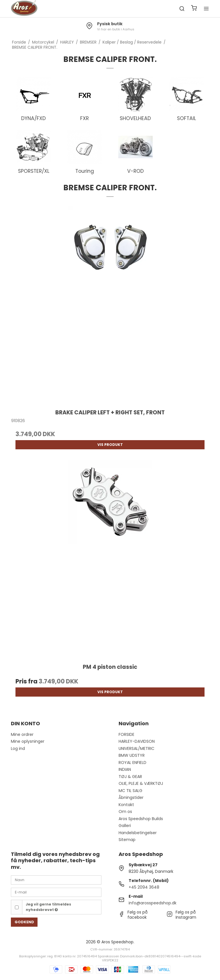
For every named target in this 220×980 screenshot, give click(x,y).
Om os (125, 812)
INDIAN (125, 769)
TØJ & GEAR (130, 777)
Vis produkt (110, 445)
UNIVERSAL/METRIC (136, 748)
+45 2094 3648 (144, 887)
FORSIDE (126, 734)
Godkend (24, 922)
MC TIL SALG (130, 791)
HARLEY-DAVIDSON (137, 741)
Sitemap (127, 840)
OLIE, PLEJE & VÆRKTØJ (141, 783)
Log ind (18, 748)
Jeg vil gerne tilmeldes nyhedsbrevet (48, 907)
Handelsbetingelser (138, 833)
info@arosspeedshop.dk (153, 903)
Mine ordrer (22, 734)
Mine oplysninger (28, 741)
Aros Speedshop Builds (141, 819)
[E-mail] (56, 892)
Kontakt (126, 805)
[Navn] (56, 880)
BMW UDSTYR (132, 755)
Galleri (125, 826)
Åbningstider (131, 797)
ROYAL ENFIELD (132, 763)
